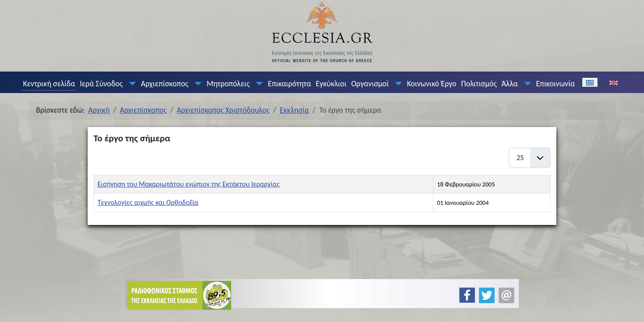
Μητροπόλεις (228, 84)
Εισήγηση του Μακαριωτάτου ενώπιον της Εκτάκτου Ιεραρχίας (189, 184)
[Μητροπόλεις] (258, 84)
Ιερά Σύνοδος (102, 84)
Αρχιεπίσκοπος (165, 84)
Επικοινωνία (555, 84)
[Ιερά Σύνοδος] (131, 84)
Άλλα (509, 84)
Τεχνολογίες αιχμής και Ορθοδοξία (148, 202)
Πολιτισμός (479, 84)
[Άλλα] (525, 84)
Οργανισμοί (370, 84)
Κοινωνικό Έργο (432, 84)
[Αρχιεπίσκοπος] (196, 84)
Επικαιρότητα (289, 84)
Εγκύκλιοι (331, 84)
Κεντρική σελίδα (49, 84)
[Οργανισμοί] (397, 84)
